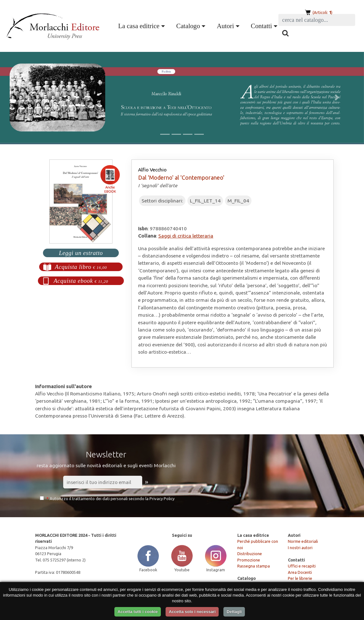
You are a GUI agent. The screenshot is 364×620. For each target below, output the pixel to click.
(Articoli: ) (322, 12)
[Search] (317, 20)
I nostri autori (300, 548)
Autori (225, 26)
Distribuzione (250, 554)
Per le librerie (300, 578)
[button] (27, 97)
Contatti (261, 26)
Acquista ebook (81, 281)
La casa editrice (139, 26)
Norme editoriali (303, 541)
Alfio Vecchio (152, 170)
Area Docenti (300, 572)
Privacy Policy (162, 499)
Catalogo (188, 26)
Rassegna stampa (254, 566)
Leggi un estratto (81, 253)
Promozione (249, 560)
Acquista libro (81, 267)
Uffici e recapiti (302, 566)
